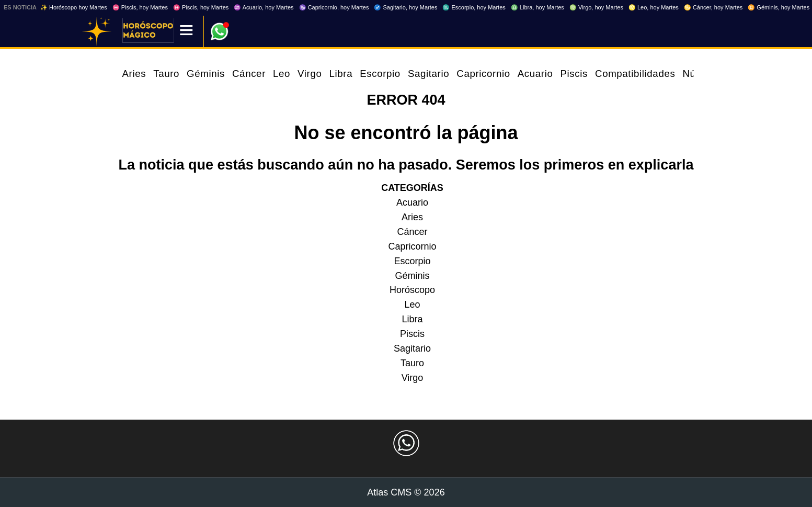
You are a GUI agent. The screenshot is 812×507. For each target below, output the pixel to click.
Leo (282, 74)
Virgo (310, 74)
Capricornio (483, 74)
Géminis (206, 74)
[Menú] (186, 31)
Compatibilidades (635, 74)
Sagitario (428, 74)
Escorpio (380, 74)
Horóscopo (412, 290)
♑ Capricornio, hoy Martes (334, 7)
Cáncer (249, 74)
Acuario (535, 74)
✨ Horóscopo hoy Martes (74, 7)
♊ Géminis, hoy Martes (779, 7)
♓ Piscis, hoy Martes (140, 7)
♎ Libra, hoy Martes (537, 7)
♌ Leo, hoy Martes (654, 7)
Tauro (166, 74)
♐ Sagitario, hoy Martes (405, 7)
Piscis (574, 74)
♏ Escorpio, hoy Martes (474, 7)
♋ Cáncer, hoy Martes (713, 7)
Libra (341, 74)
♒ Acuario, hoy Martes (264, 7)
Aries (134, 74)
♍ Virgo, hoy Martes (596, 7)
